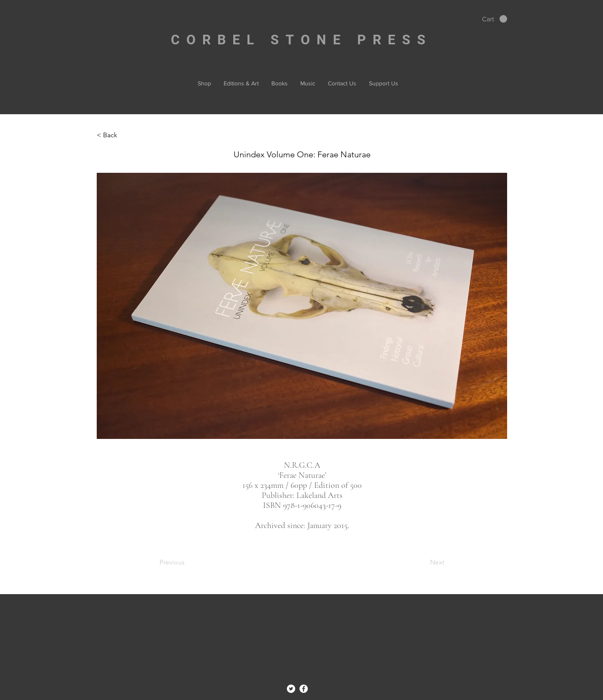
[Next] (423, 562)
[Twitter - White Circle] (291, 689)
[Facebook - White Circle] (304, 689)
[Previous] (187, 562)
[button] (495, 19)
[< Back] (124, 135)
